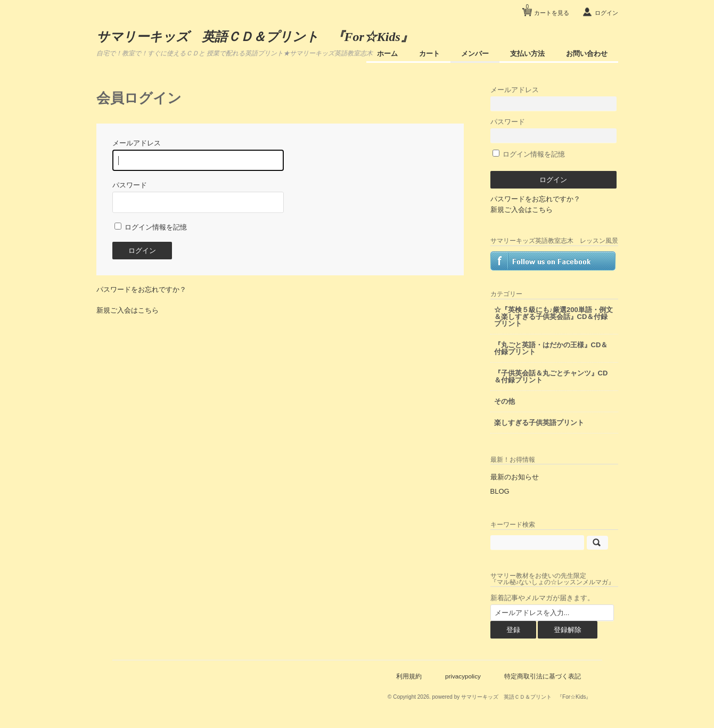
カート (429, 54)
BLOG (500, 491)
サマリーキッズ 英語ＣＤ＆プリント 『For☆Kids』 (255, 37)
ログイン (606, 13)
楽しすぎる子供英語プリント (539, 423)
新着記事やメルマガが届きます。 (542, 598)
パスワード (554, 130)
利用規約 (409, 676)
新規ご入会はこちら (128, 310)
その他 (504, 401)
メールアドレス (554, 98)
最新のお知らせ (515, 477)
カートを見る (547, 9)
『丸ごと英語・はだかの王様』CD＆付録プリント (551, 348)
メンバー (475, 54)
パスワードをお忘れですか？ (141, 289)
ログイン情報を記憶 (151, 227)
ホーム (387, 54)
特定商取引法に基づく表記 (543, 676)
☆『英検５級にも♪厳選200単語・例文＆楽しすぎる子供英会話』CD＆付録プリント (553, 317)
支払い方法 (527, 54)
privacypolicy (463, 676)
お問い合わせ (587, 54)
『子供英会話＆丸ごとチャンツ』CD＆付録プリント (551, 377)
